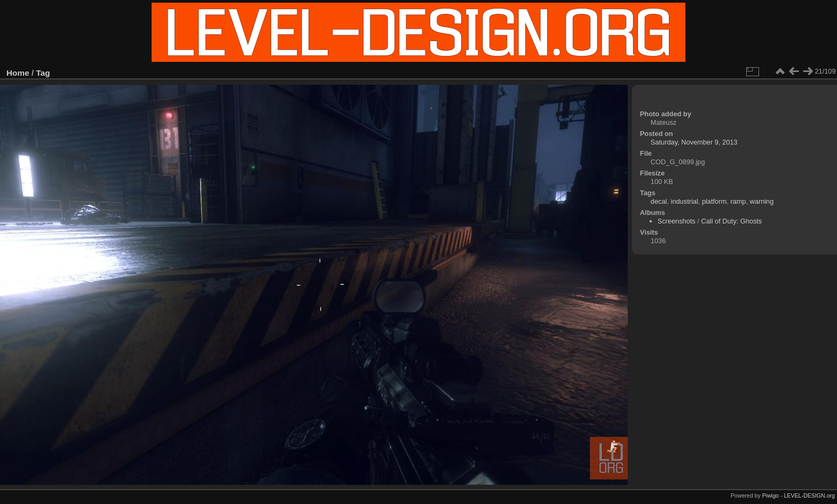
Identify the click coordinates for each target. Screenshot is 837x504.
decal (659, 201)
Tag (43, 73)
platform (714, 201)
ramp (738, 201)
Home (18, 73)
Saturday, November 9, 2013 (694, 142)
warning (762, 201)
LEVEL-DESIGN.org (809, 495)
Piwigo (771, 495)
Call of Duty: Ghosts (731, 221)
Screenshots (677, 221)
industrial (685, 201)
